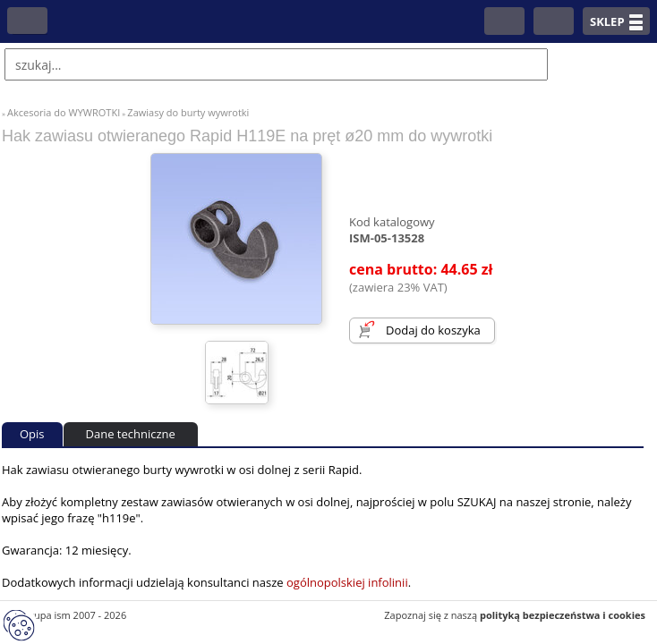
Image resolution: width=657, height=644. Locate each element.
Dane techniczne (131, 434)
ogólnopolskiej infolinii (347, 582)
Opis (32, 434)
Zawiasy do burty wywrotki (188, 112)
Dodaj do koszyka (433, 330)
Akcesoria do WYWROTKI (64, 112)
